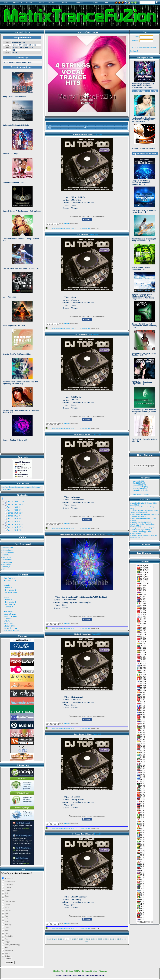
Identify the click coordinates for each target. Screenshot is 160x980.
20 (56, 939)
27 (77, 939)
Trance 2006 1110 (15, 502)
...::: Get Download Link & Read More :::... (62, 229)
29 (82, 939)
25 (73, 939)
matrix (9, 581)
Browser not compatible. (22, 244)
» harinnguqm (6, 562)
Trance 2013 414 (15, 522)
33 (92, 939)
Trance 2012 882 (15, 519)
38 (104, 939)
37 (101, 939)
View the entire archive (141, 494)
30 (85, 939)
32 (89, 939)
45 (120, 939)
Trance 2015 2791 (15, 527)
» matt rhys (5, 567)
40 (108, 939)
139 (125, 939)
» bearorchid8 (6, 560)
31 (87, 939)
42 (113, 939)
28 (80, 939)
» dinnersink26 (7, 550)
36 (99, 939)
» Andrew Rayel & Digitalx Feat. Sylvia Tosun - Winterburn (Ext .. (144, 512)
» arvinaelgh (6, 564)
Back (49, 939)
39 (106, 939)
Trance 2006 (98, 134)
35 (96, 939)
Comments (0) (85, 229)
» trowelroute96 (7, 548)
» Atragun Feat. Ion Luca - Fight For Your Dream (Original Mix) (143, 529)
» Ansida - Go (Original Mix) (141, 522)
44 (118, 939)
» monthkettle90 (7, 552)
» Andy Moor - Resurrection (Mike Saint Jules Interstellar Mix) (145, 515)
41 (111, 939)
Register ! (134, 51)
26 (75, 939)
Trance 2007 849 (15, 504)
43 (115, 939)
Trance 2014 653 (15, 524)
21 (59, 939)
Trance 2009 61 (14, 510)
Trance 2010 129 (15, 513)
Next (87, 941)
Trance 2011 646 (15, 516)
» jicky (4, 569)
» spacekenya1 (7, 557)
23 (64, 939)
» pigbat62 (5, 555)
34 (94, 939)
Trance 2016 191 (15, 530)
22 (61, 939)
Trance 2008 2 (14, 507)
